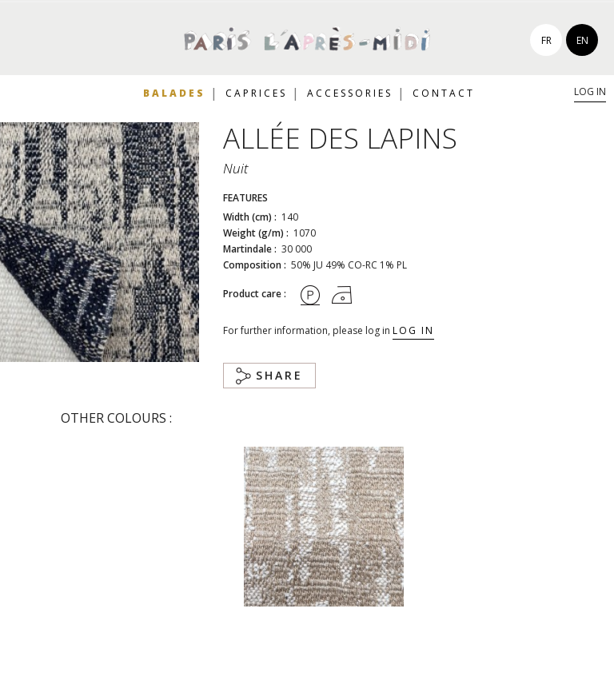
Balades (174, 93)
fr (546, 40)
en (582, 40)
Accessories (350, 93)
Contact (444, 93)
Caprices (256, 93)
